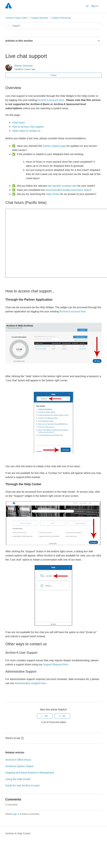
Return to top (15, 738)
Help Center (53, 194)
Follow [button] (54, 75)
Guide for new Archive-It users (22, 785)
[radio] (45, 716)
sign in (16, 814)
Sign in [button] (95, 6)
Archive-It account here (51, 100)
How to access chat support (28, 127)
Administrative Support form (30, 683)
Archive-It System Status (19, 766)
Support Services (40, 18)
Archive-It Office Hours (18, 760)
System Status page (54, 146)
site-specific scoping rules (62, 186)
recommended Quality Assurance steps (68, 190)
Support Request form (55, 664)
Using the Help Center (18, 779)
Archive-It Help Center (16, 18)
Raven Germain (24, 66)
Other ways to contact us (27, 131)
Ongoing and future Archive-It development (30, 773)
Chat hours (18, 122)
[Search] (53, 26)
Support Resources (61, 18)
